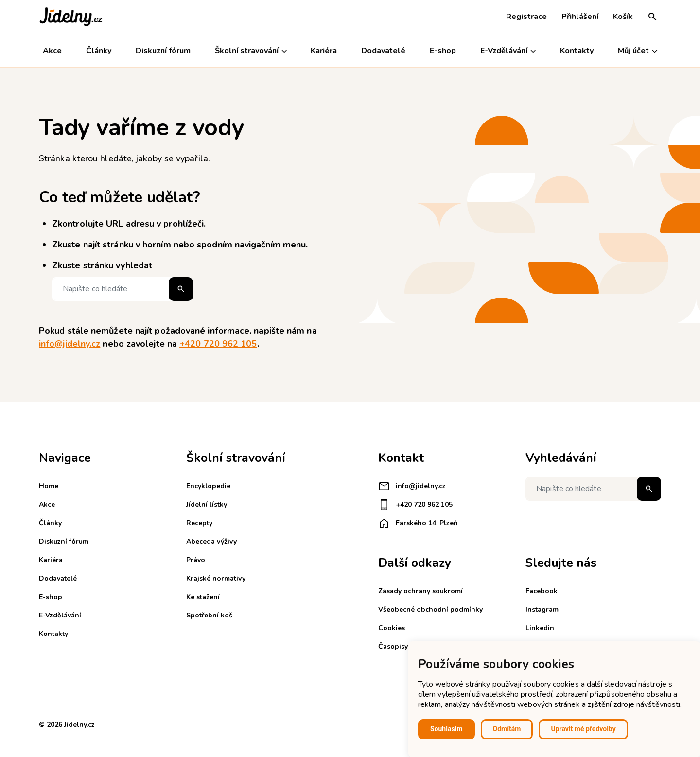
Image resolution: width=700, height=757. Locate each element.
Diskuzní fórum (163, 51)
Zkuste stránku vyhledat (102, 265)
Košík (623, 17)
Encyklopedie (208, 486)
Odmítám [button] (507, 729)
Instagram (542, 609)
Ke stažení (203, 597)
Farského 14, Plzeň (418, 523)
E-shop (443, 51)
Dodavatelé (383, 51)
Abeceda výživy (211, 541)
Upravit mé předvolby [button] (583, 729)
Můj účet (638, 51)
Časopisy (393, 646)
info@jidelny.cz (70, 344)
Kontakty (577, 51)
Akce (52, 51)
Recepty (199, 523)
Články (99, 51)
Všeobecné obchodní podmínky (430, 609)
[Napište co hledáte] (122, 289)
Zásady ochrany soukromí (420, 591)
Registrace (526, 17)
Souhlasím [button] (446, 729)
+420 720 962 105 (218, 344)
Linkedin (540, 628)
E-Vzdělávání (508, 51)
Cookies (392, 628)
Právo (196, 560)
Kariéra (324, 51)
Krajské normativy (216, 578)
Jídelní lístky (207, 504)
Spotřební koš (209, 615)
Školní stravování (251, 51)
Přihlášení (580, 17)
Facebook (542, 591)
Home (49, 486)
